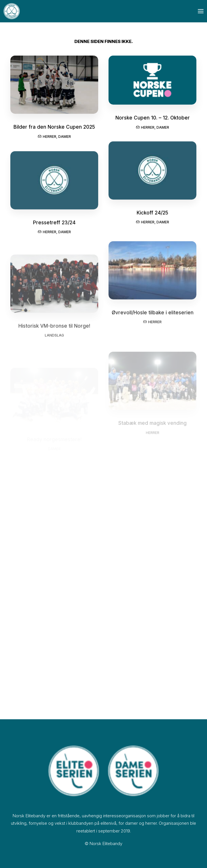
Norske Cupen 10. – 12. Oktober (153, 119)
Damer (65, 137)
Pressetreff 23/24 (54, 228)
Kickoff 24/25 (152, 215)
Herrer (50, 137)
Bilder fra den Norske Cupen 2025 (54, 128)
